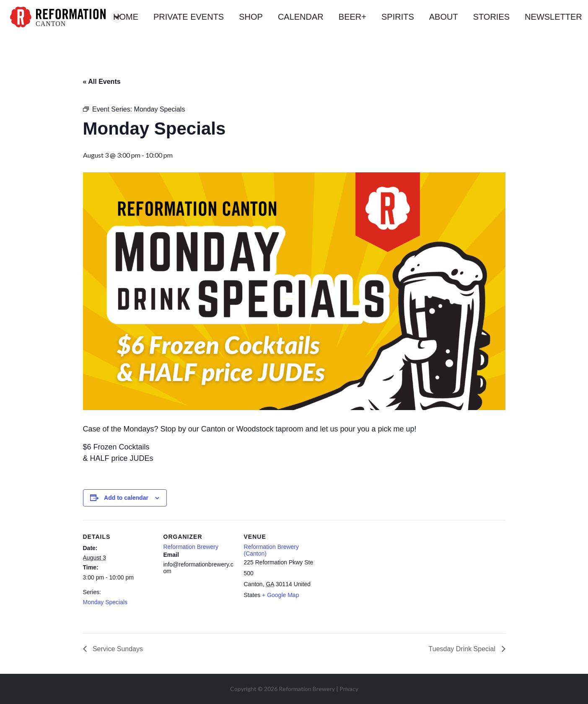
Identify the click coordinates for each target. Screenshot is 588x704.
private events (189, 17)
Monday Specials (105, 602)
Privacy (349, 689)
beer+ (352, 17)
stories (491, 17)
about (444, 17)
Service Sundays (117, 649)
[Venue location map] (369, 578)
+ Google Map (280, 595)
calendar (301, 17)
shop (251, 17)
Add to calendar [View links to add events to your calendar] (126, 498)
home (126, 17)
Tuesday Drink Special (463, 649)
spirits (398, 17)
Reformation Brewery (191, 547)
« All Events (102, 82)
